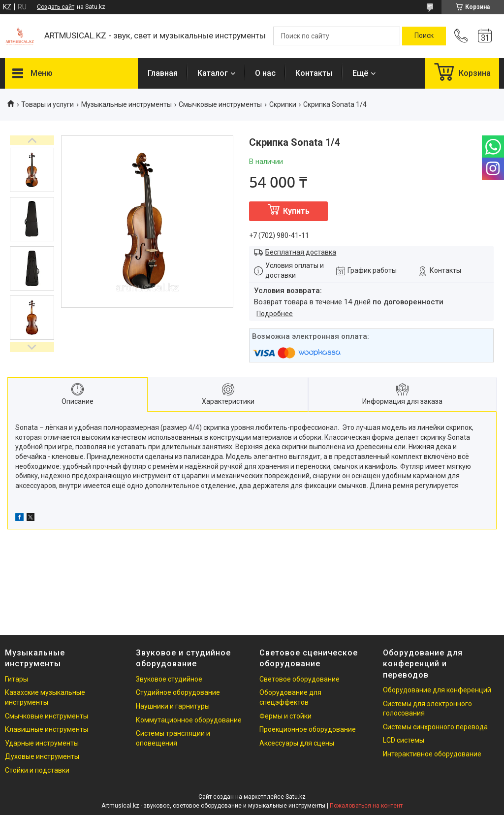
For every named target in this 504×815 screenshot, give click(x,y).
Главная (163, 73)
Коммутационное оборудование (189, 720)
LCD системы (404, 740)
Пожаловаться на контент (366, 806)
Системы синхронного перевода (435, 727)
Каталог (213, 73)
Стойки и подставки (37, 770)
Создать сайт (56, 7)
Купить (296, 211)
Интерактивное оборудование (432, 754)
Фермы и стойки (285, 716)
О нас (265, 73)
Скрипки (283, 104)
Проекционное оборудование (308, 729)
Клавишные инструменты (47, 729)
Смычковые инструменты (220, 104)
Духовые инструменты (42, 756)
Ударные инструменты (42, 743)
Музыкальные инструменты (126, 104)
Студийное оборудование (178, 692)
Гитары (16, 679)
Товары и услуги (47, 104)
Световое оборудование (299, 679)
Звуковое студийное (169, 679)
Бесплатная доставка (301, 252)
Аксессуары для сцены (297, 743)
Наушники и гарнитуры (173, 706)
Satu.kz (296, 797)
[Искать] (424, 36)
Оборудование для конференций (437, 690)
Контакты (314, 73)
